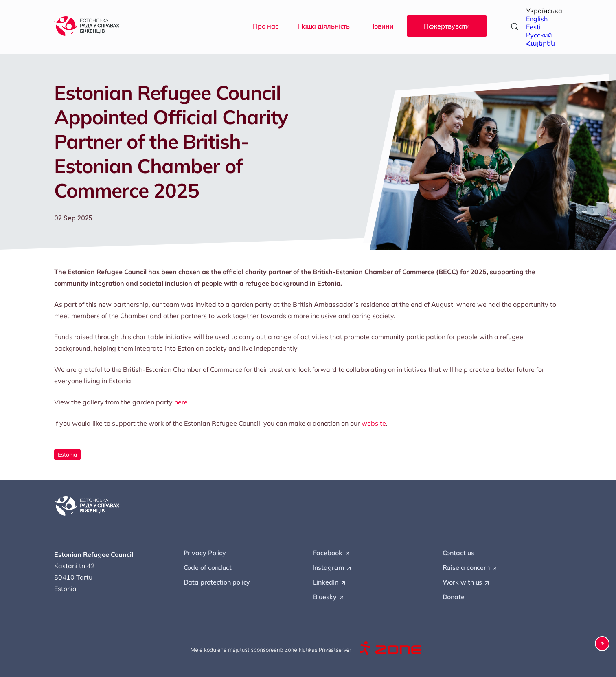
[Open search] (515, 26)
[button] (602, 644)
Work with (467, 582)
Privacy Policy (205, 553)
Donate (454, 597)
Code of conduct (208, 567)
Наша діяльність (324, 26)
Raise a (470, 568)
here (181, 402)
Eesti (533, 27)
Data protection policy (217, 582)
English (537, 19)
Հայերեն (540, 43)
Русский (539, 35)
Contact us (458, 553)
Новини (381, 26)
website (374, 423)
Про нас (265, 26)
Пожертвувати (447, 26)
